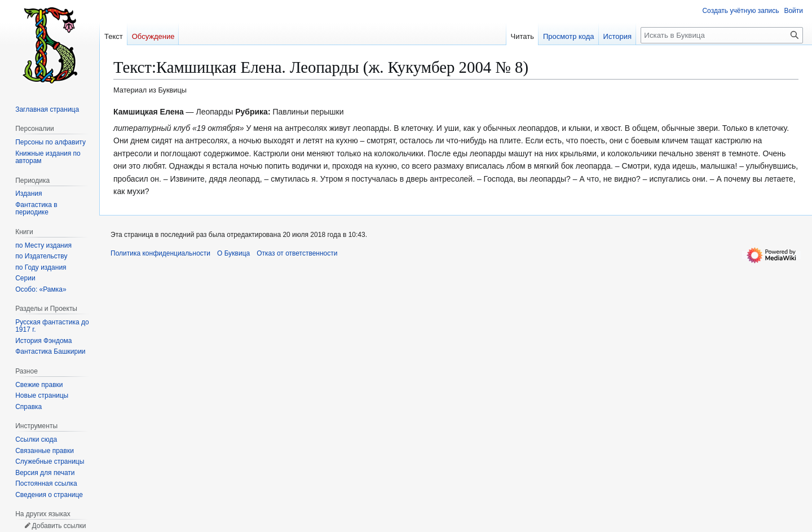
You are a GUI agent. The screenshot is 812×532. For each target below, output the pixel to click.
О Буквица (233, 253)
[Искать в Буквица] (722, 35)
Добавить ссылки (59, 526)
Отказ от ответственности (297, 253)
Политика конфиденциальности (160, 253)
